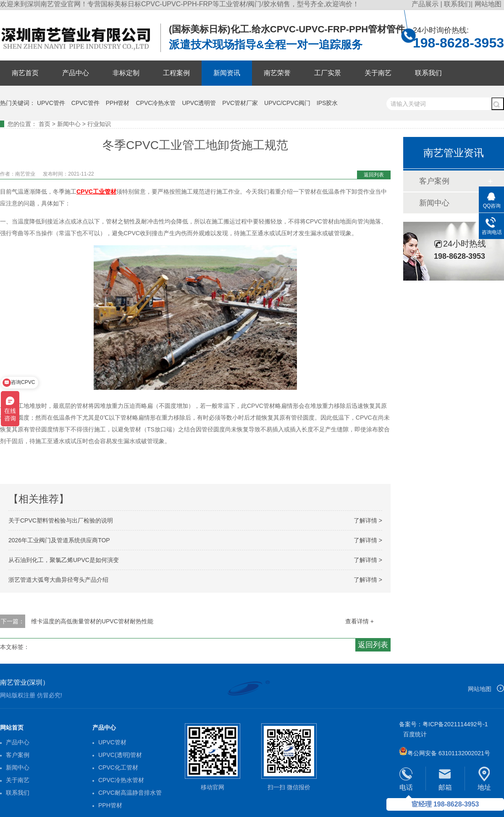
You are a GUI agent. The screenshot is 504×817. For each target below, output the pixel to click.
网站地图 (488, 4)
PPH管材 (118, 103)
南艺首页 (25, 73)
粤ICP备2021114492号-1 (455, 724)
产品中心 (76, 73)
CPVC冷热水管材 (121, 780)
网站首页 (12, 728)
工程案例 (176, 73)
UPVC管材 (112, 742)
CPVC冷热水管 (156, 103)
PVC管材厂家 (240, 103)
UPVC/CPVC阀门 (287, 103)
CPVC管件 (85, 103)
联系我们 (457, 4)
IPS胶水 (327, 103)
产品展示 (426, 4)
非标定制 (126, 73)
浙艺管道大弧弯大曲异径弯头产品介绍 (58, 580)
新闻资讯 (227, 73)
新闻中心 (69, 124)
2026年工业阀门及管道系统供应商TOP (59, 540)
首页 (45, 124)
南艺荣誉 (277, 73)
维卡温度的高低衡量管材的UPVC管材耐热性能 (92, 621)
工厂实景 (328, 73)
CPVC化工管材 (118, 767)
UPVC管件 (51, 103)
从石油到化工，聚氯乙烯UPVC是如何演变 (64, 560)
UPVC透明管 (199, 103)
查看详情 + (360, 621)
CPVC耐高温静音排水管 (130, 793)
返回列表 (374, 175)
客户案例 (434, 181)
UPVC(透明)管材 (120, 755)
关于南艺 (378, 73)
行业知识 (99, 124)
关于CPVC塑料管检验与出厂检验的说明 (61, 520)
